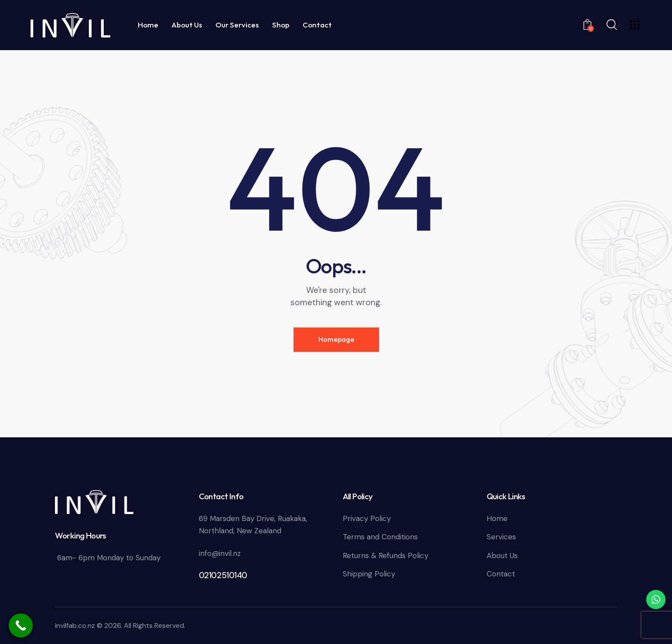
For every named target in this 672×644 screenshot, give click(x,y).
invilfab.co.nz (75, 625)
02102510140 (223, 575)
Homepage (336, 339)
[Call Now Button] (21, 625)
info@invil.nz (220, 553)
